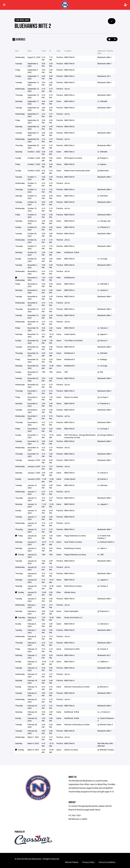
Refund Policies (72, 862)
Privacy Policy (88, 862)
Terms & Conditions (107, 862)
